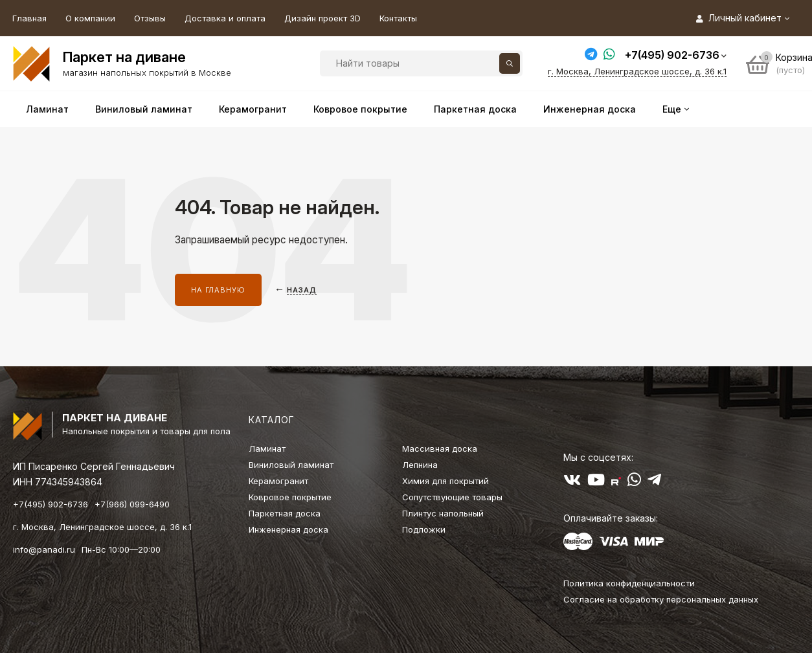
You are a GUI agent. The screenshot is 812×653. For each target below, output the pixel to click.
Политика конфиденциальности (629, 583)
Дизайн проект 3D (322, 18)
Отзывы (150, 18)
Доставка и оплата (225, 18)
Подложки (424, 529)
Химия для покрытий (445, 481)
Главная (29, 18)
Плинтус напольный (443, 513)
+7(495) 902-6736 (672, 55)
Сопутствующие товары (452, 497)
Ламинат (267, 448)
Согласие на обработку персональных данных (661, 599)
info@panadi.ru (44, 549)
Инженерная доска (288, 529)
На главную (218, 290)
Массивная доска (440, 448)
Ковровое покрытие (290, 497)
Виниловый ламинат (291, 465)
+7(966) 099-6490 (132, 504)
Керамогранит (278, 481)
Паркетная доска (285, 513)
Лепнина (420, 465)
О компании (90, 18)
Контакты (398, 18)
